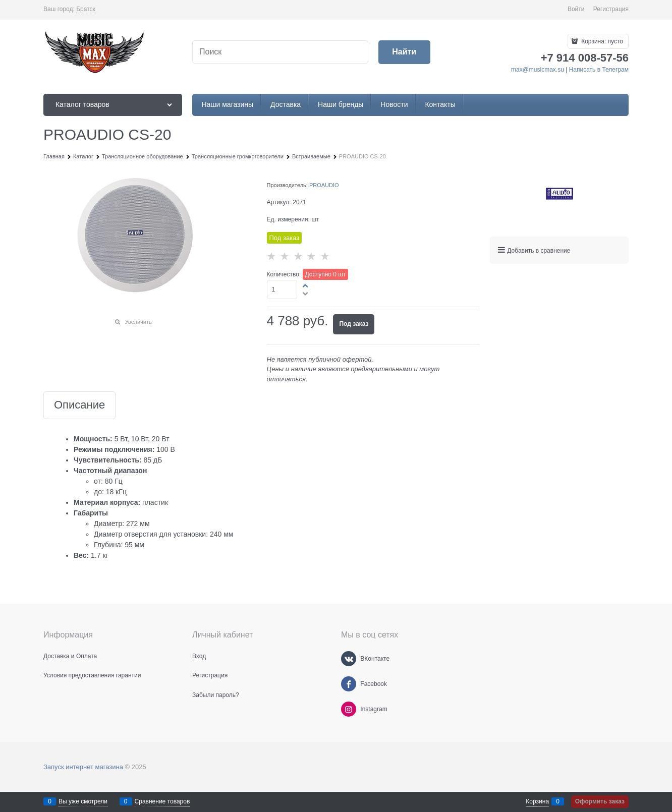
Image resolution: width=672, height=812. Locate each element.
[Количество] (282, 289)
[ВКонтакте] (349, 659)
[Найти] (404, 52)
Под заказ (354, 324)
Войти (576, 9)
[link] (86, 9)
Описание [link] (79, 405)
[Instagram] (349, 709)
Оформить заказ (600, 801)
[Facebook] (349, 684)
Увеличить (138, 322)
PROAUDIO (324, 185)
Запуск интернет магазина (83, 767)
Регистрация (611, 9)
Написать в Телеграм (599, 70)
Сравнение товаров (162, 801)
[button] (306, 285)
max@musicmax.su (538, 70)
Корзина (537, 801)
